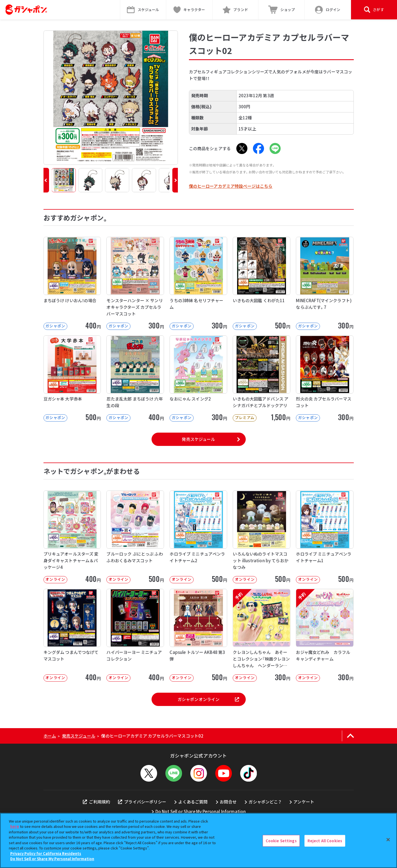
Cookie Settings (281, 841)
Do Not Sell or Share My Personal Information (201, 811)
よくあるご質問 (193, 802)
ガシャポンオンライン (208, 699)
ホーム (50, 736)
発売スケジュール (198, 439)
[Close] (388, 840)
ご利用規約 (96, 802)
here (15, 826)
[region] (198, 840)
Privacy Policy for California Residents (46, 853)
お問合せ (228, 802)
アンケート (304, 802)
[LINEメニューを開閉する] (174, 773)
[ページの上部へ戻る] (351, 736)
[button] (46, 180)
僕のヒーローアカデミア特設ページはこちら (231, 186)
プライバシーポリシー (142, 802)
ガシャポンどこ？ (265, 802)
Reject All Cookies (325, 841)
